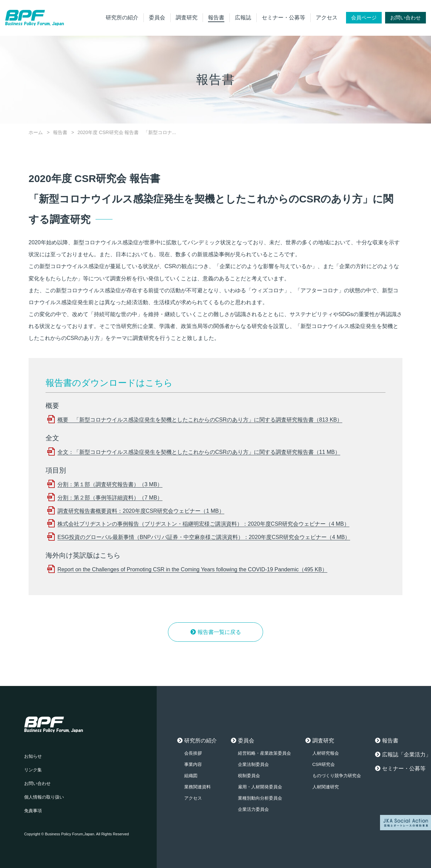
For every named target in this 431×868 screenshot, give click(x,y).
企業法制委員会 (253, 764)
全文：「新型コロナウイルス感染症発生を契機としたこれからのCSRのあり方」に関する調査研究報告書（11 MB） (199, 452)
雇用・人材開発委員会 (260, 787)
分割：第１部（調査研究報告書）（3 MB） (110, 484)
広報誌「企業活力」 (407, 755)
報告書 (216, 18)
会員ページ (364, 18)
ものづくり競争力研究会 (337, 776)
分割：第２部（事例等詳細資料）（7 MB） (110, 498)
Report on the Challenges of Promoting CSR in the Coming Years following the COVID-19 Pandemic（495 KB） (192, 569)
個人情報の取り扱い (44, 797)
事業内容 (193, 764)
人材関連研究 (326, 787)
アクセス (327, 18)
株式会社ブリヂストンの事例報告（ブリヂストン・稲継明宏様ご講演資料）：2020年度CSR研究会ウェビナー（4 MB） (203, 524)
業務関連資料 (197, 787)
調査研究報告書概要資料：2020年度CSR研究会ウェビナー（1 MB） (141, 511)
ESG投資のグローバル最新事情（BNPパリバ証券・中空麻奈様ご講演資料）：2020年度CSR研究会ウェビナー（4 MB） (204, 537)
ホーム (36, 132)
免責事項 (33, 811)
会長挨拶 (193, 753)
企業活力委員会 (253, 809)
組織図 (191, 776)
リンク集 (33, 770)
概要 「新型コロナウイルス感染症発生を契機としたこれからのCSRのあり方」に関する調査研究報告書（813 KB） (200, 420)
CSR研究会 (324, 764)
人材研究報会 (326, 753)
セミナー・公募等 (283, 18)
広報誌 (243, 18)
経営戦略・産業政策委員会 (264, 753)
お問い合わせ (406, 18)
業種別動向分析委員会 (260, 798)
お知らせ (33, 756)
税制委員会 (249, 776)
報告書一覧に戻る (219, 632)
